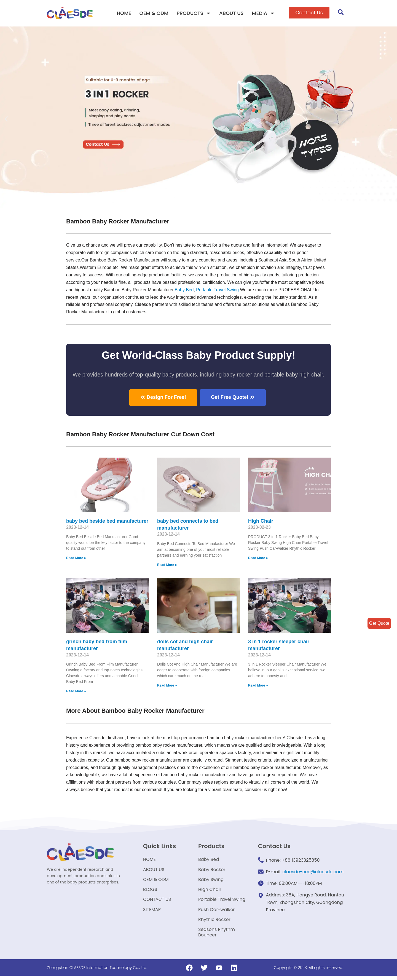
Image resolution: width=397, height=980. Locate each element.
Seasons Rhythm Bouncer (217, 936)
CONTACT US (157, 902)
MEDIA (263, 13)
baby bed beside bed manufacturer (107, 521)
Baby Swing (211, 881)
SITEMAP (152, 912)
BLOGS (150, 891)
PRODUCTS (194, 13)
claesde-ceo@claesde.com (313, 872)
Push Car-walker (216, 912)
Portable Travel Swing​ (218, 290)
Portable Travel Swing (222, 902)
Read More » (76, 558)
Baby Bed (185, 290)
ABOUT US (231, 13)
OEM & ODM (154, 13)
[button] (309, 13)
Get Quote (379, 623)
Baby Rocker (212, 870)
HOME (124, 13)
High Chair (261, 521)
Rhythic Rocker (214, 923)
